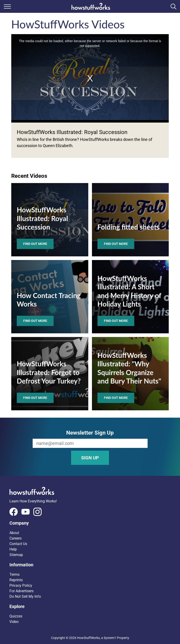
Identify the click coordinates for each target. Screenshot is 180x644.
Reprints (16, 580)
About (14, 533)
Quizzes (16, 616)
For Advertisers (21, 591)
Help (13, 549)
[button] (90, 523)
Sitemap (16, 555)
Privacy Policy (21, 585)
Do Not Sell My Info (25, 596)
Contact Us (18, 544)
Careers (16, 538)
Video (14, 622)
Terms (14, 574)
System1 (110, 638)
